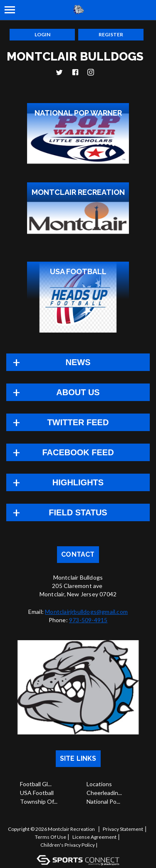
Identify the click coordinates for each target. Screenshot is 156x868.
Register (111, 34)
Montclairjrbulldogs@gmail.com (86, 612)
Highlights (78, 482)
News (78, 362)
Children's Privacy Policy (68, 845)
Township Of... (39, 801)
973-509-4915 (88, 620)
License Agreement (94, 837)
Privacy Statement (123, 829)
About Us (78, 392)
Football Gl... (36, 784)
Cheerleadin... (104, 793)
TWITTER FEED (78, 422)
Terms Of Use (51, 837)
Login (42, 34)
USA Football (37, 793)
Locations (99, 784)
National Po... (103, 801)
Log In (109, 845)
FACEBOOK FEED (78, 452)
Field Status (78, 512)
